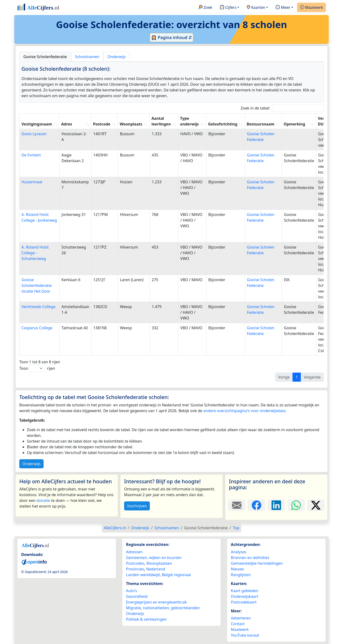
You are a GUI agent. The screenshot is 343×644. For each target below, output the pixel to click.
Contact (238, 624)
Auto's (131, 591)
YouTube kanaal (245, 635)
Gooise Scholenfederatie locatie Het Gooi (37, 285)
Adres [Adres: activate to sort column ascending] (67, 124)
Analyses (239, 552)
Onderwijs (31, 464)
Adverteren (241, 618)
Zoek (205, 8)
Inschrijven (137, 506)
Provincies (135, 569)
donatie (43, 500)
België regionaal (176, 575)
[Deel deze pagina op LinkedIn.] (276, 505)
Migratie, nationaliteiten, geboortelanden (163, 608)
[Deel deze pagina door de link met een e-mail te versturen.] (237, 505)
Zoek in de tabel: (282, 108)
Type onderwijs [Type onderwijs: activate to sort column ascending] (189, 121)
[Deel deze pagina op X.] (316, 505)
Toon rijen (37, 368)
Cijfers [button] (228, 8)
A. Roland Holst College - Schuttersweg (35, 253)
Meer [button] (283, 8)
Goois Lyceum (34, 134)
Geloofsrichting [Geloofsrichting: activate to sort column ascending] (223, 124)
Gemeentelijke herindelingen (257, 563)
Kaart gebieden (245, 591)
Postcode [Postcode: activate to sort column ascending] (102, 124)
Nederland (156, 569)
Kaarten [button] (256, 8)
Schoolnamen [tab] (87, 57)
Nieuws (237, 569)
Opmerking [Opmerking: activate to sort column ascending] (294, 124)
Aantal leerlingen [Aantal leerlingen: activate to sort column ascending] (161, 121)
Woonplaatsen (159, 563)
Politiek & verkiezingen (146, 619)
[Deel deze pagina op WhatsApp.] (296, 505)
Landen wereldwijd (143, 575)
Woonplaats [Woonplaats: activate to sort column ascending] (131, 124)
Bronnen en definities (250, 558)
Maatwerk (311, 8)
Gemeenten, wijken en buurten (154, 558)
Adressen (134, 552)
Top (236, 528)
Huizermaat (32, 182)
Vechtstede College (38, 307)
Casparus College (37, 328)
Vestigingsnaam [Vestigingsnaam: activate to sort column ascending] (37, 124)
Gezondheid (137, 596)
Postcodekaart (244, 602)
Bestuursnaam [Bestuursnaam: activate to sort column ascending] (261, 124)
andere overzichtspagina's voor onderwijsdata (244, 411)
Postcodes (135, 563)
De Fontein (31, 155)
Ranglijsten (241, 575)
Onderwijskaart (245, 596)
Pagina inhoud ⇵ (172, 38)
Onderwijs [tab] (116, 57)
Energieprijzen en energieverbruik (156, 602)
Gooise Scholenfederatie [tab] (45, 57)
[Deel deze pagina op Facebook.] (256, 505)
